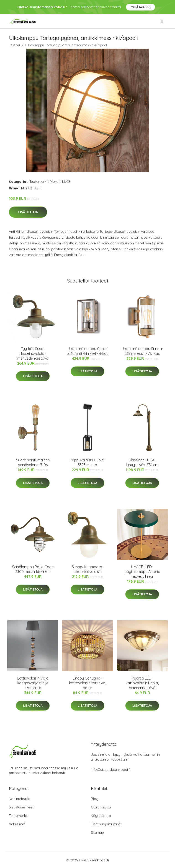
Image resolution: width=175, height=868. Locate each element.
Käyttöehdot (101, 816)
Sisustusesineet (21, 807)
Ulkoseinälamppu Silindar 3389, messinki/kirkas (142, 351)
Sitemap (97, 833)
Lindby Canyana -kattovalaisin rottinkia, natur (87, 683)
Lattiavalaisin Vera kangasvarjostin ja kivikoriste (33, 683)
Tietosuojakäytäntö (107, 824)
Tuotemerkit (39, 182)
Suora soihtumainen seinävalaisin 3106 (33, 462)
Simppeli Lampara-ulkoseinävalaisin (88, 569)
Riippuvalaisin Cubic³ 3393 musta (87, 462)
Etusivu (14, 45)
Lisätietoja (28, 212)
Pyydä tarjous (140, 7)
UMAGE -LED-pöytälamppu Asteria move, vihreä (142, 572)
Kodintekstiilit (19, 799)
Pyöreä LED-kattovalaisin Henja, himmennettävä (142, 683)
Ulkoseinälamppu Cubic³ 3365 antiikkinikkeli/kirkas (88, 351)
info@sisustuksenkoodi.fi (111, 770)
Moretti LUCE (60, 182)
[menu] (162, 21)
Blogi (95, 799)
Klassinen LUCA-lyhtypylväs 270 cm (142, 462)
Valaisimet (17, 824)
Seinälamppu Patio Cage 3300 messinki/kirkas (33, 569)
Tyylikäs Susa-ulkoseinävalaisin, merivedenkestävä (33, 353)
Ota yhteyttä (101, 807)
